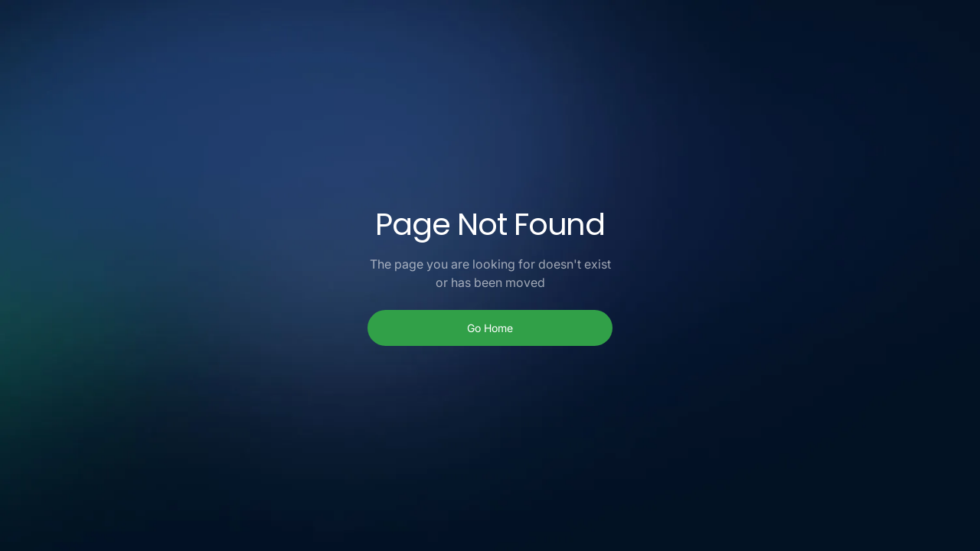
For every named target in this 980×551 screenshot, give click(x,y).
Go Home (490, 328)
